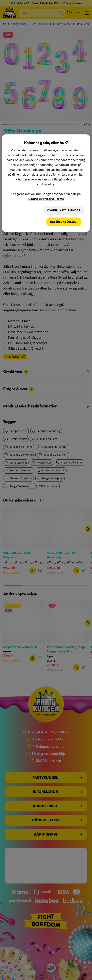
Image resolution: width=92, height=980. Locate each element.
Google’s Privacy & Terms (46, 198)
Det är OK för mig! (64, 222)
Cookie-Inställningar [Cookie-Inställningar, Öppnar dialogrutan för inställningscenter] (62, 210)
